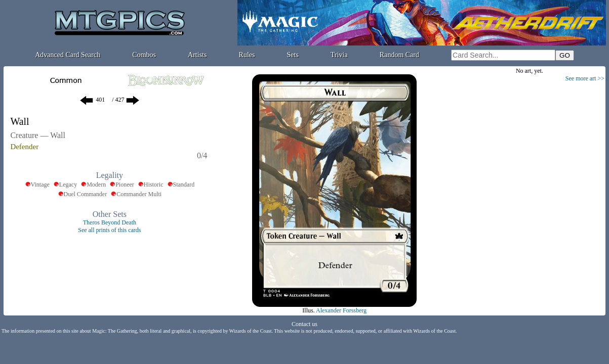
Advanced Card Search (68, 55)
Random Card (399, 55)
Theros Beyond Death (110, 222)
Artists (197, 55)
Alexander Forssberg (341, 310)
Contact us (304, 324)
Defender (24, 147)
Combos (144, 55)
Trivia (339, 55)
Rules (247, 55)
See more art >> (585, 78)
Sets (293, 55)
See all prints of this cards (109, 230)
